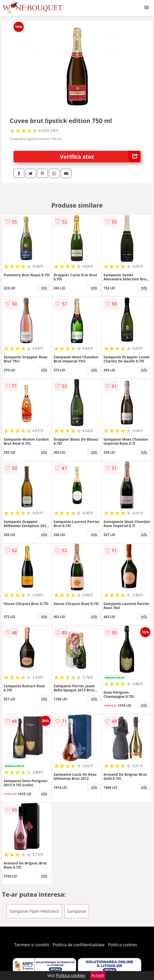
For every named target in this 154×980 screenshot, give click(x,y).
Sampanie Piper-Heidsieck (34, 911)
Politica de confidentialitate (79, 945)
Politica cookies (123, 945)
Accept (98, 975)
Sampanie (77, 911)
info (44, 288)
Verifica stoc (100, 157)
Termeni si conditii (32, 945)
